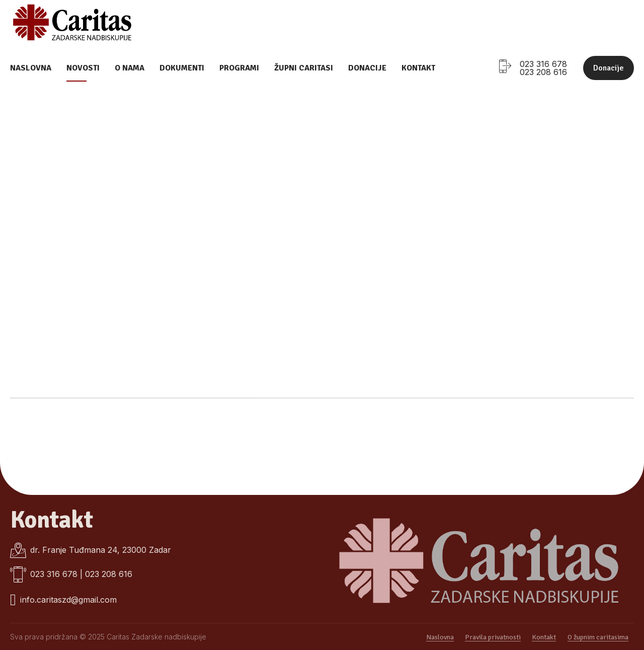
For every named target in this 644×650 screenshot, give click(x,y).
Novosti (83, 68)
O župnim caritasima (598, 637)
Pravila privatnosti (493, 637)
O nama (130, 68)
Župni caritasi (304, 68)
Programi (239, 68)
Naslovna (31, 68)
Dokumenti (182, 68)
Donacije (367, 68)
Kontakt (418, 68)
